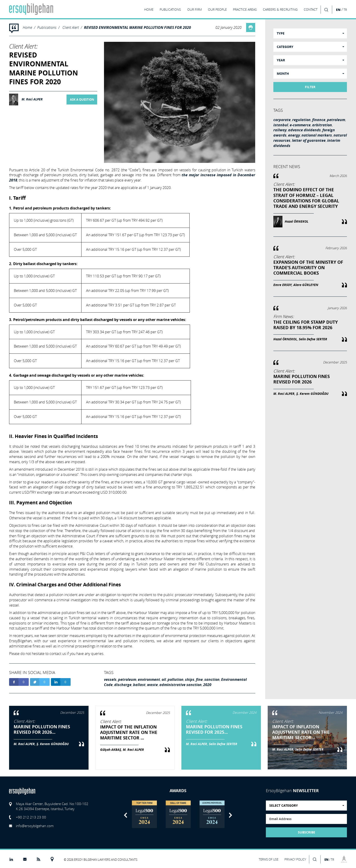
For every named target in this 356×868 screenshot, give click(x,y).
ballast (139, 685)
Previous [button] (126, 815)
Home (27, 27)
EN (338, 10)
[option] (144, 814)
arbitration (322, 125)
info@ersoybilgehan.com (35, 826)
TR (345, 10)
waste (152, 685)
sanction (212, 679)
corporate (282, 120)
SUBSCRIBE (307, 832)
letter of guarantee (309, 140)
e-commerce (300, 125)
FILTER (310, 87)
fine (199, 679)
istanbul (281, 125)
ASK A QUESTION (82, 99)
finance (319, 120)
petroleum (127, 679)
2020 (207, 685)
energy (294, 135)
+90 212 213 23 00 (31, 817)
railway (280, 130)
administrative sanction (180, 685)
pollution (176, 679)
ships (190, 679)
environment (149, 679)
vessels (110, 679)
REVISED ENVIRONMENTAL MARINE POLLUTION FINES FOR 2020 (137, 27)
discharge (123, 685)
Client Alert (71, 27)
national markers (317, 135)
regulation (301, 120)
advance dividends (304, 130)
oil (164, 679)
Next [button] (230, 815)
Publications (47, 27)
